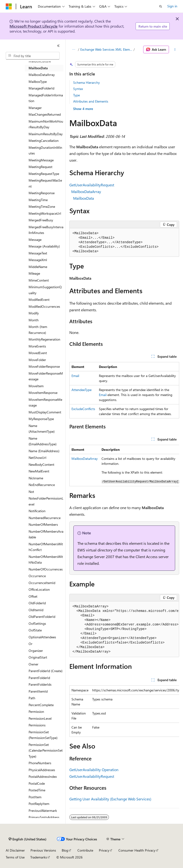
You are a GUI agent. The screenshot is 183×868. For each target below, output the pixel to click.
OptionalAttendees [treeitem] (42, 637)
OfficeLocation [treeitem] (39, 589)
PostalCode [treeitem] (37, 783)
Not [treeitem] (31, 492)
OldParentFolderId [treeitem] (42, 617)
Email (75, 376)
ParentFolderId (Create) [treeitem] (46, 671)
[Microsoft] (9, 6)
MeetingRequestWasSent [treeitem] (45, 183)
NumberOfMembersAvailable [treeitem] (46, 534)
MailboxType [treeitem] (38, 82)
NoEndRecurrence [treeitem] (42, 485)
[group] (124, 466)
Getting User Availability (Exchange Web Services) (110, 799)
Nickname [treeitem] (36, 478)
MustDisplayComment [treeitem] (45, 412)
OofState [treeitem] (35, 630)
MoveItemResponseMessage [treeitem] (45, 402)
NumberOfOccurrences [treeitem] (46, 569)
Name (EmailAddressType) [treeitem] (43, 441)
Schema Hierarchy (86, 82)
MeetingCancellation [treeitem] (44, 141)
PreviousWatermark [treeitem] (43, 811)
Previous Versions (43, 850)
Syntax (78, 89)
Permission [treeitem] (36, 712)
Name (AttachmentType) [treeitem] (42, 429)
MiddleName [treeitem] (38, 267)
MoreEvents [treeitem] (37, 346)
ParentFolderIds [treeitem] (40, 684)
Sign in (172, 6)
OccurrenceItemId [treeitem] (42, 583)
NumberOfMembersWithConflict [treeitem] (46, 547)
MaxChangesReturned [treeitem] (45, 114)
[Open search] (161, 6)
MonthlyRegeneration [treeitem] (44, 339)
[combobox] (33, 56)
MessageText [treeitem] (38, 253)
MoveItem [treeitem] (36, 386)
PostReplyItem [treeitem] (39, 804)
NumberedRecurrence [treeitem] (45, 518)
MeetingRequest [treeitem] (41, 167)
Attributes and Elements (91, 101)
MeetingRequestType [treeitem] (44, 174)
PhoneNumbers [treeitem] (40, 763)
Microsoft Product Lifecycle (34, 26)
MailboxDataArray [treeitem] (42, 75)
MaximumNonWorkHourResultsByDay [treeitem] (46, 124)
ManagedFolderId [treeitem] (41, 88)
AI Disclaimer (15, 850)
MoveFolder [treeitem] (37, 360)
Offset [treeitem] (33, 596)
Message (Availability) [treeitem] (44, 246)
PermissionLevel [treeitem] (40, 718)
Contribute (85, 850)
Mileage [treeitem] (34, 273)
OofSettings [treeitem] (37, 623)
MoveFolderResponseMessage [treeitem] (46, 376)
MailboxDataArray (86, 191)
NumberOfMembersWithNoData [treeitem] (46, 560)
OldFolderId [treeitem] (37, 603)
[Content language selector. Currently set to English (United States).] (28, 839)
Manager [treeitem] (35, 108)
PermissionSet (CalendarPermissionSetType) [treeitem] (46, 750)
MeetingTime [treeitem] (38, 200)
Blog (65, 850)
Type (76, 95)
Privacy (104, 850)
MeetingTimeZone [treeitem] (42, 206)
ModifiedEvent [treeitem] (39, 300)
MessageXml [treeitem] (38, 260)
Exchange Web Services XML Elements (106, 49)
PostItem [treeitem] (35, 797)
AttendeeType (81, 390)
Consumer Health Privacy (137, 850)
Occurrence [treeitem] (37, 576)
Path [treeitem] (32, 698)
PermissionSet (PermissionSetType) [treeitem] (43, 735)
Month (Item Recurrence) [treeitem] (38, 330)
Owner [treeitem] (33, 664)
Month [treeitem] (34, 320)
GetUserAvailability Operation (94, 770)
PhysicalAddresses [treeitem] (42, 770)
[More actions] (175, 50)
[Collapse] (58, 46)
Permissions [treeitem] (37, 725)
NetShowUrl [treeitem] (37, 458)
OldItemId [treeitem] (36, 610)
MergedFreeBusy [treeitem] (41, 220)
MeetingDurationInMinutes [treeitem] (45, 150)
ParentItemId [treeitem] (38, 691)
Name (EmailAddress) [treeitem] (44, 451)
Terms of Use (15, 857)
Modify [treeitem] (34, 313)
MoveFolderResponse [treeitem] (44, 366)
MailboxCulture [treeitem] (40, 61)
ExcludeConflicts (83, 409)
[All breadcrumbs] (74, 50)
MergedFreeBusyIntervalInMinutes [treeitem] (46, 230)
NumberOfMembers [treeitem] (43, 524)
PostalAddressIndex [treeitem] (43, 776)
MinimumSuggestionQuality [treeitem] (45, 290)
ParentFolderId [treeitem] (39, 678)
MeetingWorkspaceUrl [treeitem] (45, 213)
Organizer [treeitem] (36, 651)
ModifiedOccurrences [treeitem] (44, 306)
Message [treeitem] (35, 240)
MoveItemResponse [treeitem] (43, 393)
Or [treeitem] (30, 644)
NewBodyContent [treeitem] (41, 464)
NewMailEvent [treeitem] (39, 471)
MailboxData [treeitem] (38, 68)
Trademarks (39, 857)
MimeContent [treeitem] (39, 280)
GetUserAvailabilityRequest (92, 185)
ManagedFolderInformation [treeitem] (46, 98)
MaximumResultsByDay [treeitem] (46, 134)
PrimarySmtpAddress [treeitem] (44, 817)
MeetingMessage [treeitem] (41, 160)
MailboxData (84, 198)
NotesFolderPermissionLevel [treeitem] (46, 501)
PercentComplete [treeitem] (41, 705)
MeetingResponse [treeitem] (42, 193)
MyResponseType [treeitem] (41, 419)
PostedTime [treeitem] (37, 790)
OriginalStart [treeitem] (38, 657)
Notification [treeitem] (37, 511)
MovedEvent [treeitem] (38, 353)
